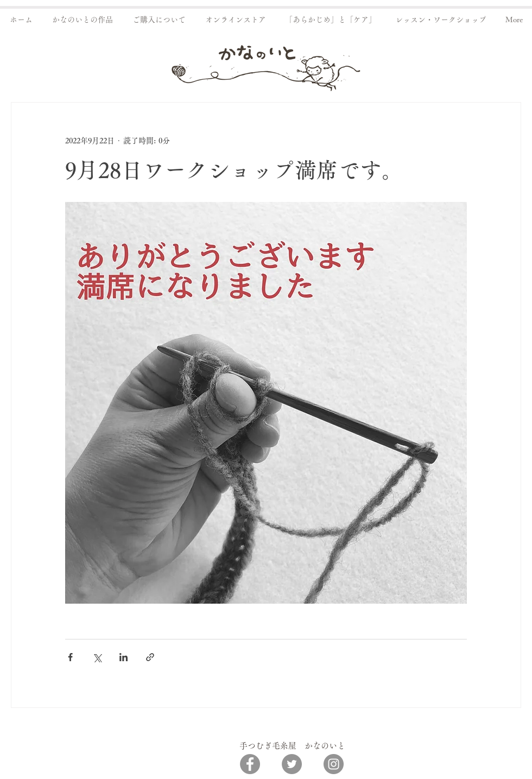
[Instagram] (334, 764)
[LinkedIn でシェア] (123, 657)
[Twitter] (292, 764)
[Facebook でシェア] (70, 657)
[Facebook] (250, 764)
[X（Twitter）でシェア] (97, 657)
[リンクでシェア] (150, 657)
